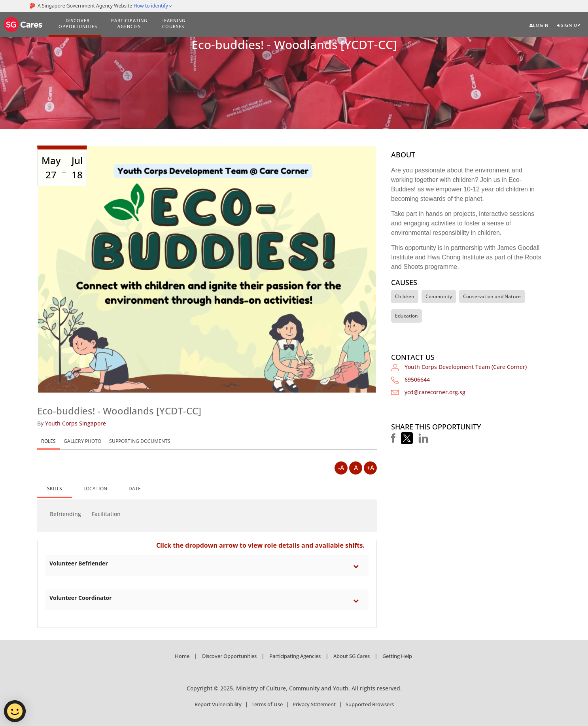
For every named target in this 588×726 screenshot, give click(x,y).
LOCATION (95, 489)
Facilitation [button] (106, 514)
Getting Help (397, 656)
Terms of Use (267, 704)
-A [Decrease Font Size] (341, 468)
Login (539, 25)
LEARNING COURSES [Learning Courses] (173, 24)
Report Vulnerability (218, 704)
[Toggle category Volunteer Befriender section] (358, 566)
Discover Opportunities (229, 656)
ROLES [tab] (48, 441)
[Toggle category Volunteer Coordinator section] (358, 601)
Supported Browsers (370, 704)
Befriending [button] (65, 514)
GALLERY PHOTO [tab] (82, 441)
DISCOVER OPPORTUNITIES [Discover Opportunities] (78, 24)
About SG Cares (352, 656)
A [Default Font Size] (356, 468)
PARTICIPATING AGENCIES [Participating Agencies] (129, 24)
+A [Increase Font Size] (370, 468)
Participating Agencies (295, 656)
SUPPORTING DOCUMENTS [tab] (140, 441)
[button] (393, 438)
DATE (135, 489)
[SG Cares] (23, 24)
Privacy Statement (314, 704)
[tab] (55, 489)
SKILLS (55, 489)
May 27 (51, 167)
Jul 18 (77, 167)
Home (182, 656)
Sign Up (569, 25)
